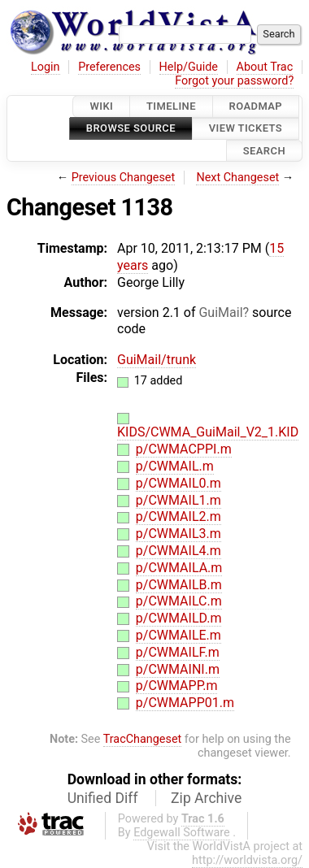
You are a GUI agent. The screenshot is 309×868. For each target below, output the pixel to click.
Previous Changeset (124, 178)
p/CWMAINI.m (178, 669)
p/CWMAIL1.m (178, 500)
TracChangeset (143, 739)
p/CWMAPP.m (177, 686)
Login (46, 67)
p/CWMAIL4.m (178, 551)
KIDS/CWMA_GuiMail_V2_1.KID (208, 432)
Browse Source (131, 129)
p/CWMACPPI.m (184, 449)
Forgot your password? (234, 81)
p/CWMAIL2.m (178, 516)
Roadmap (256, 106)
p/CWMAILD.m (179, 618)
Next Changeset (237, 178)
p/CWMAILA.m (179, 568)
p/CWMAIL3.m (178, 534)
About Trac (265, 67)
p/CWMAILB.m (179, 585)
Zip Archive (206, 798)
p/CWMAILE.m (178, 635)
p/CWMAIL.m (175, 466)
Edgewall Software (182, 833)
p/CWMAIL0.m (178, 483)
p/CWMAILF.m (178, 652)
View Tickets (246, 129)
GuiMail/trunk (157, 360)
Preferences (109, 67)
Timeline (171, 106)
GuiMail (220, 312)
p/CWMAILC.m (179, 601)
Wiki (101, 106)
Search (264, 151)
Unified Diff (103, 798)
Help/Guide (189, 67)
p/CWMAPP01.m (185, 703)
